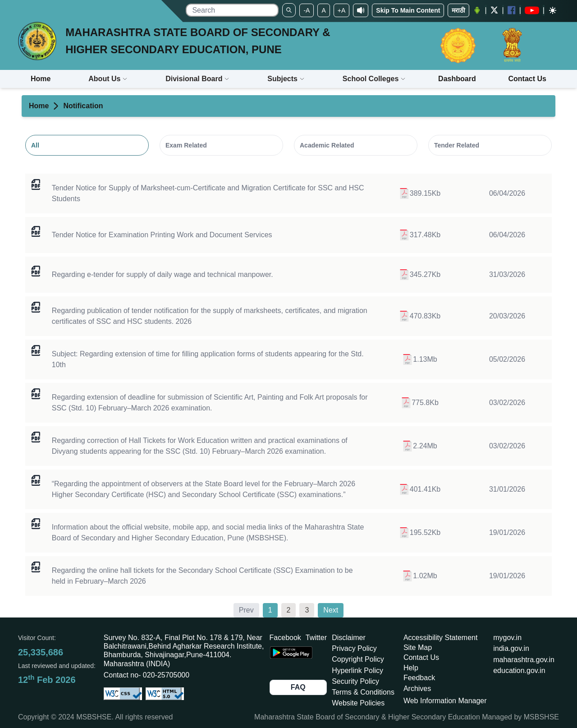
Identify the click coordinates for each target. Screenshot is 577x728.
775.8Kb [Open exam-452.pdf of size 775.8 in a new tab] (420, 403)
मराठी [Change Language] (458, 10)
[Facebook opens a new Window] (512, 10)
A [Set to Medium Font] (323, 10)
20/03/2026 (507, 316)
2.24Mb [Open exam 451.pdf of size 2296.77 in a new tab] (419, 446)
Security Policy (355, 681)
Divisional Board (197, 79)
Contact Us (421, 657)
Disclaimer (349, 638)
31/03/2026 (507, 274)
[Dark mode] (553, 10)
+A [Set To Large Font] (342, 10)
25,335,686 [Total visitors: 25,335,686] (41, 652)
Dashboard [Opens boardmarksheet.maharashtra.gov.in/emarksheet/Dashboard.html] (457, 79)
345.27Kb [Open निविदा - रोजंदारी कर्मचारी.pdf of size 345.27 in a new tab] (420, 275)
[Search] (289, 10)
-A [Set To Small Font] (307, 10)
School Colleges (374, 79)
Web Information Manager (445, 701)
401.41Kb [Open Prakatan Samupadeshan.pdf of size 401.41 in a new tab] (420, 489)
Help (411, 668)
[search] (232, 10)
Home (39, 106)
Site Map (418, 647)
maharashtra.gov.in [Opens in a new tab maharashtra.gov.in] (524, 660)
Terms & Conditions (363, 692)
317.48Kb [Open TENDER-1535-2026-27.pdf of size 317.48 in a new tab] (420, 235)
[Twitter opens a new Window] (495, 10)
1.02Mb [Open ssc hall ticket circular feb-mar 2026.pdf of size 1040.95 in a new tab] (419, 576)
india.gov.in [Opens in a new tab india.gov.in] (511, 648)
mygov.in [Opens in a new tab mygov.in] (507, 638)
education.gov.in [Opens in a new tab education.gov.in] (519, 670)
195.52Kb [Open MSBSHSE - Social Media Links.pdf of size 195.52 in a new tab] (420, 533)
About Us (108, 79)
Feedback (419, 678)
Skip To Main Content (408, 10)
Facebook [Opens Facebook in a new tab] (285, 638)
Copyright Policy (358, 659)
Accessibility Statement (441, 638)
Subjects (286, 79)
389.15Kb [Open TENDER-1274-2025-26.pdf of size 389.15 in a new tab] (420, 194)
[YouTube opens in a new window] (532, 10)
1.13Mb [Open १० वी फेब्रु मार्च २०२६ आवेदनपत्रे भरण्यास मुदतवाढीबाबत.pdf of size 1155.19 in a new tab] (419, 359)
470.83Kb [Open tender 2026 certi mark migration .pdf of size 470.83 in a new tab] (420, 316)
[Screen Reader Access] (361, 10)
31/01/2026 (507, 489)
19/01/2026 (507, 532)
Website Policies (358, 703)
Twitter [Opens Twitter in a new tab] (316, 638)
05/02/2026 (507, 359)
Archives (417, 689)
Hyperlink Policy (357, 670)
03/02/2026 (507, 403)
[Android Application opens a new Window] (477, 10)
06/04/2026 (507, 193)
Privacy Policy (354, 648)
